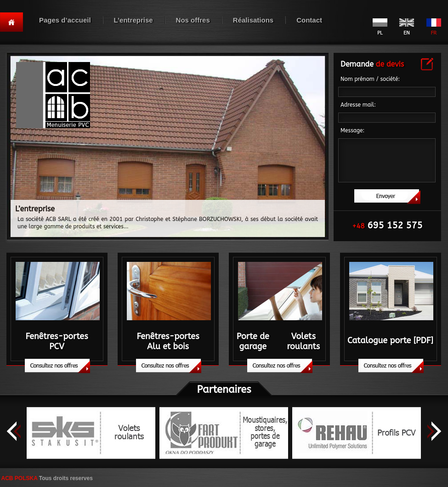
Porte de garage (253, 341)
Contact (309, 20)
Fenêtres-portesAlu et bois (168, 341)
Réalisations (253, 20)
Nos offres (193, 20)
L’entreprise (133, 20)
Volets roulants (303, 341)
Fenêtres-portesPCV (57, 341)
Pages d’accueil (65, 20)
